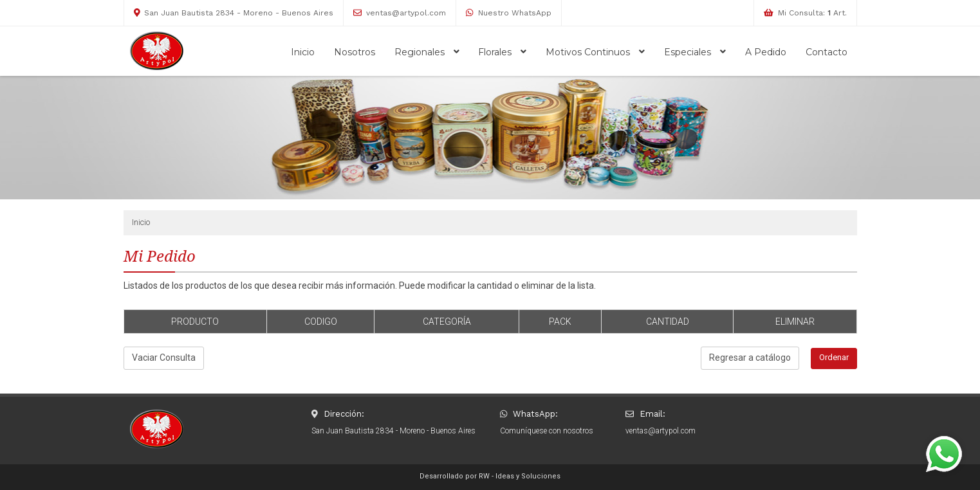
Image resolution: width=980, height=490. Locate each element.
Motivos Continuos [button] (595, 52)
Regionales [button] (427, 52)
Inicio (303, 52)
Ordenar (834, 357)
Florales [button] (502, 52)
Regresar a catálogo (750, 358)
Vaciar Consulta (164, 358)
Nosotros (355, 52)
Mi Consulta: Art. (812, 13)
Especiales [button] (695, 52)
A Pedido (766, 52)
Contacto (827, 52)
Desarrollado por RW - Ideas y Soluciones (490, 476)
